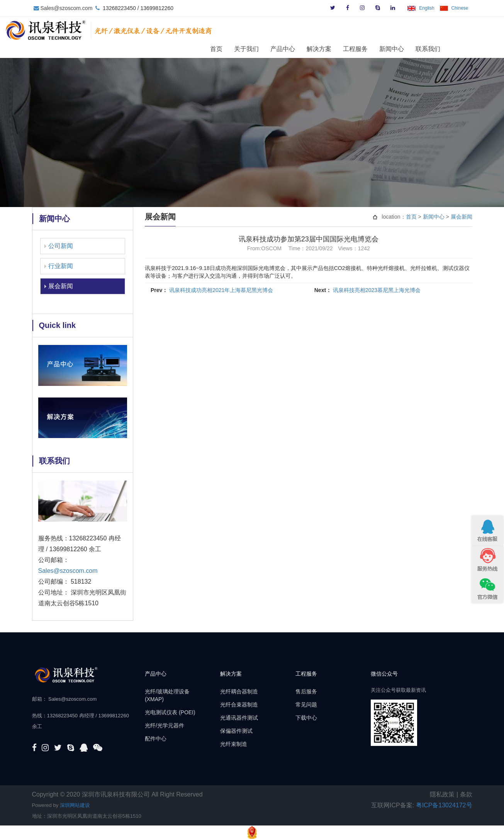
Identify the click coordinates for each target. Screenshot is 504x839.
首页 (243, 49)
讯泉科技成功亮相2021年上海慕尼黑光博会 (221, 290)
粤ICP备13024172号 (444, 805)
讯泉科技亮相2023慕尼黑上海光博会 (377, 290)
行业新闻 (61, 266)
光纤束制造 (234, 744)
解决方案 (345, 49)
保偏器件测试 (236, 731)
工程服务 (382, 49)
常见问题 (306, 705)
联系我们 (454, 49)
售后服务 (306, 691)
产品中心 (309, 49)
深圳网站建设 (75, 805)
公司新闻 (61, 246)
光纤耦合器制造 (239, 691)
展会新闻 (61, 286)
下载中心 (306, 718)
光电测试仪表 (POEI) (170, 712)
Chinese (460, 8)
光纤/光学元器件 (165, 725)
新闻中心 (418, 49)
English (427, 8)
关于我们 (273, 49)
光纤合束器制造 (239, 705)
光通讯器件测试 (239, 718)
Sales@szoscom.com (67, 8)
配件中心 (156, 739)
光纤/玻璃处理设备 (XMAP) (167, 695)
